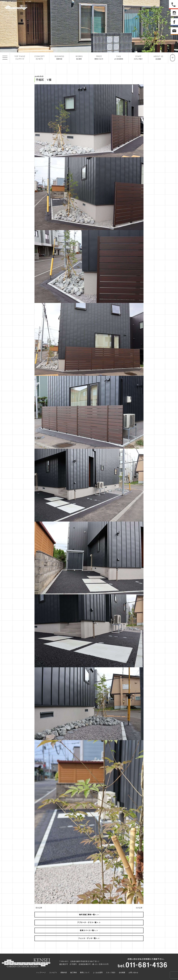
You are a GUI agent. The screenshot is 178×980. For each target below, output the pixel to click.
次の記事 (139, 908)
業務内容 (64, 973)
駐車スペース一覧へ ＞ (89, 930)
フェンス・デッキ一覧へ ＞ (89, 938)
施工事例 (73, 973)
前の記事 (39, 908)
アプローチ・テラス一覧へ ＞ (89, 922)
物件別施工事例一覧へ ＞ (89, 915)
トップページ (41, 973)
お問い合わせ (133, 973)
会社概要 (122, 973)
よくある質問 (98, 973)
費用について (85, 973)
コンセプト (53, 973)
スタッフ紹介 (111, 973)
